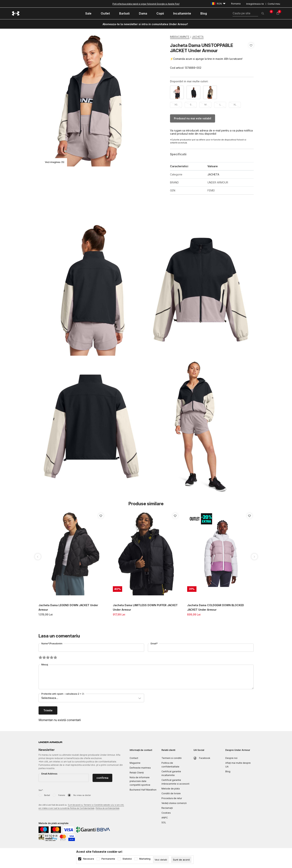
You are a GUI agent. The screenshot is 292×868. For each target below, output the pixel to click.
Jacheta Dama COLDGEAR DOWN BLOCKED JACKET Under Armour (216, 607)
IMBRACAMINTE (180, 37)
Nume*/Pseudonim (52, 644)
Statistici (127, 859)
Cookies (166, 813)
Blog (228, 771)
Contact (134, 758)
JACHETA (198, 37)
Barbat (47, 795)
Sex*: (41, 790)
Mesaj (45, 665)
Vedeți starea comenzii (174, 803)
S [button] (191, 105)
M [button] (205, 105)
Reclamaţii (167, 808)
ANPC (165, 818)
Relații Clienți (137, 773)
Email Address (49, 774)
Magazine (135, 763)
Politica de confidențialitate (107, 808)
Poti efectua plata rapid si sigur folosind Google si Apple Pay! (146, 4)
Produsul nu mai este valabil (193, 118)
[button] (251, 57)
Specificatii (178, 154)
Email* (154, 644)
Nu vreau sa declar (82, 795)
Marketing (145, 859)
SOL (164, 822)
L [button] (220, 105)
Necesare (89, 859)
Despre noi (231, 758)
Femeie (62, 795)
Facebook (205, 758)
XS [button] (176, 105)
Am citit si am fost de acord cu (81, 807)
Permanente (108, 859)
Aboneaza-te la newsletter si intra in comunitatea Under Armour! (145, 24)
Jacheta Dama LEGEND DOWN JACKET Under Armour (68, 607)
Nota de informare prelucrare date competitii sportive (140, 781)
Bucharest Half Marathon (143, 790)
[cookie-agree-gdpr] (181, 860)
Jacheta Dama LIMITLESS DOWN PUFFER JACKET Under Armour (145, 607)
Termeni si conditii (172, 758)
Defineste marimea (140, 768)
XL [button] (235, 105)
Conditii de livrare (171, 793)
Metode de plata (171, 789)
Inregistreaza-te (255, 4)
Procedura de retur (172, 798)
